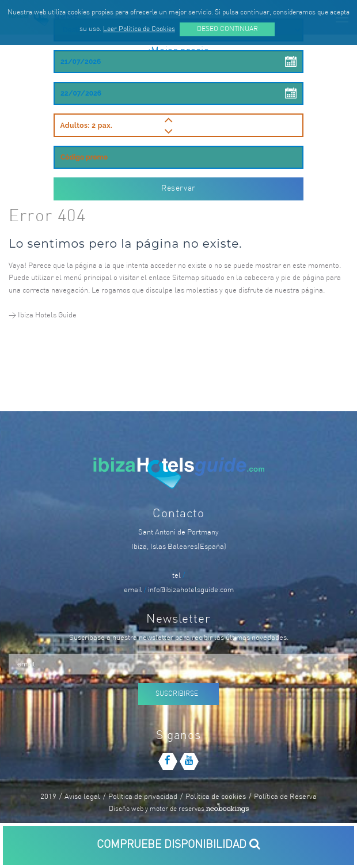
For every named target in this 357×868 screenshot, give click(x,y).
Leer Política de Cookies (139, 29)
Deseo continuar (227, 29)
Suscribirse (177, 694)
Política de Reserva (285, 797)
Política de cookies (216, 797)
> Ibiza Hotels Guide (43, 315)
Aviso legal (82, 797)
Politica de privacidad (143, 797)
